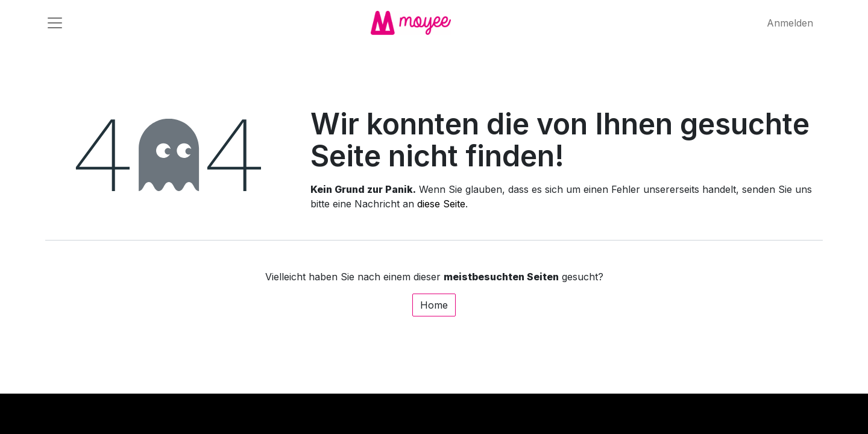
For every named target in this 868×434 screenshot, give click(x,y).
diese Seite (441, 204)
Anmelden (790, 23)
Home (434, 305)
